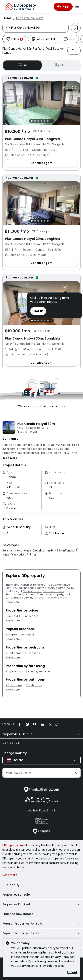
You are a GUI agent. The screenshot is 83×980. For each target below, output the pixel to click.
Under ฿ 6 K (31, 616)
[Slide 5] (45, 121)
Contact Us (41, 743)
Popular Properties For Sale (41, 924)
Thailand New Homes (41, 914)
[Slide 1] (32, 121)
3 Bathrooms (34, 685)
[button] (12, 458)
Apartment (29, 594)
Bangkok (11, 635)
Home (7, 18)
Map (61, 65)
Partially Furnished (40, 672)
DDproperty (41, 885)
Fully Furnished (15, 672)
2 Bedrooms (13, 653)
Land (9, 598)
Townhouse (13, 594)
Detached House (53, 591)
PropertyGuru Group (41, 734)
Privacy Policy (60, 957)
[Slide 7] (51, 121)
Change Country (14, 753)
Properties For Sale (41, 895)
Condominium (32, 591)
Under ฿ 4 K (13, 616)
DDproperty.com (13, 845)
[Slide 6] (48, 121)
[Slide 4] (41, 121)
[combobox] (40, 28)
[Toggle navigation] (77, 7)
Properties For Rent (41, 904)
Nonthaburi (27, 635)
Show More (13, 602)
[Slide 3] (38, 121)
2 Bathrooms (14, 685)
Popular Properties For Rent (41, 933)
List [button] (22, 65)
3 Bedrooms (32, 653)
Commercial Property (50, 594)
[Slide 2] (35, 121)
